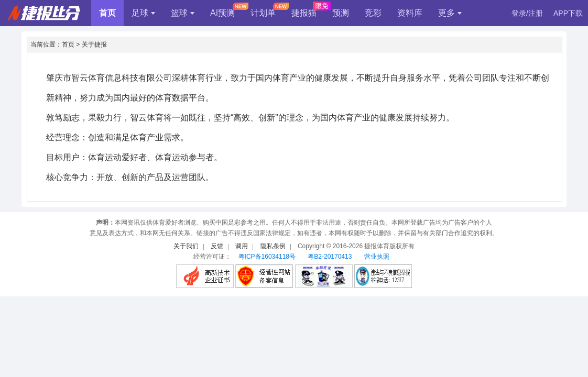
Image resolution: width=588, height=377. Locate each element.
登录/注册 (527, 13)
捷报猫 (304, 13)
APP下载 (568, 13)
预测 (341, 13)
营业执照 (377, 257)
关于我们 (186, 246)
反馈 (217, 246)
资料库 (410, 13)
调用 (242, 246)
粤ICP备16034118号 (267, 257)
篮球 (183, 13)
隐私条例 (273, 246)
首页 (107, 13)
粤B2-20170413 (330, 257)
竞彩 (373, 13)
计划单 (263, 13)
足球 (143, 13)
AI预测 (222, 13)
